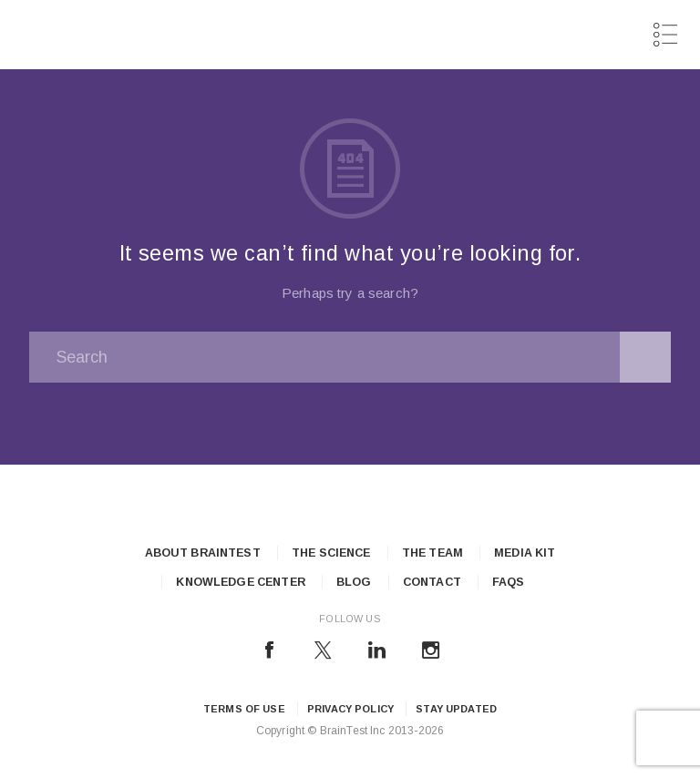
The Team (432, 553)
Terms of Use (244, 709)
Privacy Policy (350, 709)
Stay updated (456, 709)
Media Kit (525, 553)
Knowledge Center (240, 582)
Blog (354, 582)
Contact (432, 582)
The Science (331, 553)
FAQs (509, 582)
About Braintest (203, 553)
